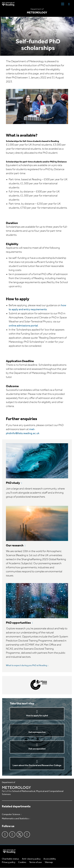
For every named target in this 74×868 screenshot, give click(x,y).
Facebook (5, 834)
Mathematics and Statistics (15, 819)
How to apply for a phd (37, 716)
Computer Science (11, 814)
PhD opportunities (18, 623)
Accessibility (50, 859)
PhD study (13, 483)
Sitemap (49, 862)
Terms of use (35, 862)
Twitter (20, 834)
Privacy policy (9, 862)
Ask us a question (37, 749)
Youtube (27, 834)
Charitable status (10, 859)
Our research (15, 546)
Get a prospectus (37, 732)
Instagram (12, 834)
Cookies (22, 862)
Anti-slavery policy (31, 859)
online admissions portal (23, 326)
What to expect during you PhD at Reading (27, 666)
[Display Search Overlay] (69, 4)
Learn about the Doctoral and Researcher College (37, 765)
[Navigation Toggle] (63, 4)
